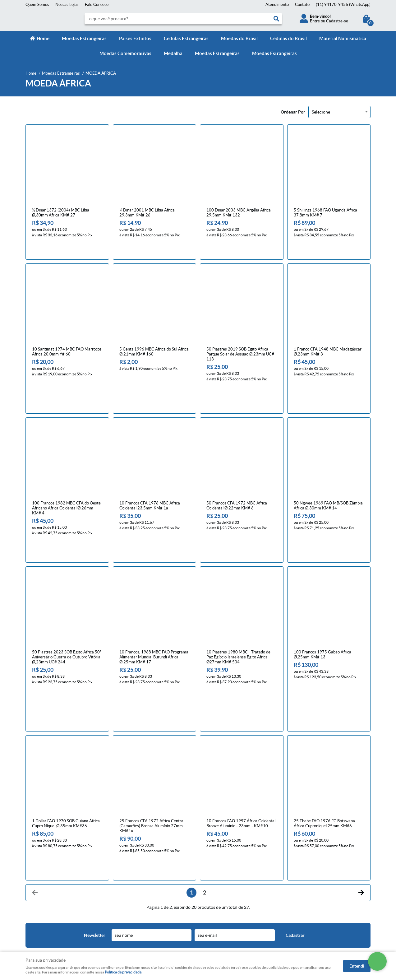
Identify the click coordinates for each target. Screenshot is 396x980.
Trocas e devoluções (132, 868)
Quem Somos (37, 5)
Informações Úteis (134, 852)
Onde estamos (38, 886)
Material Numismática (343, 38)
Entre (315, 21)
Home (43, 38)
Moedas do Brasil (239, 38)
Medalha (173, 53)
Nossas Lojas (67, 5)
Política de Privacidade (134, 874)
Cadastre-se (337, 21)
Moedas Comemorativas (125, 53)
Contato (302, 5)
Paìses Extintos (135, 38)
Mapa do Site (37, 874)
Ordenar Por (293, 112)
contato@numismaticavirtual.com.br (235, 886)
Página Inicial (37, 861)
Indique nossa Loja (42, 892)
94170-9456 (343, 5)
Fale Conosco (97, 5)
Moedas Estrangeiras (84, 38)
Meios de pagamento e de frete (142, 861)
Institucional (39, 852)
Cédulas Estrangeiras (186, 38)
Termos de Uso (127, 880)
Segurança (123, 886)
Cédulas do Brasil (288, 38)
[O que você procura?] (276, 19)
